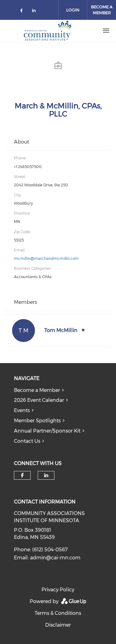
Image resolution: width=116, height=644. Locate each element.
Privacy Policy (58, 590)
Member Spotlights (37, 421)
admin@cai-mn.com (55, 558)
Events (22, 410)
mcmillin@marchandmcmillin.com (46, 258)
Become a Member (37, 390)
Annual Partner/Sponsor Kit (47, 431)
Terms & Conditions (58, 613)
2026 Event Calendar (39, 400)
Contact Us (27, 441)
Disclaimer (58, 625)
